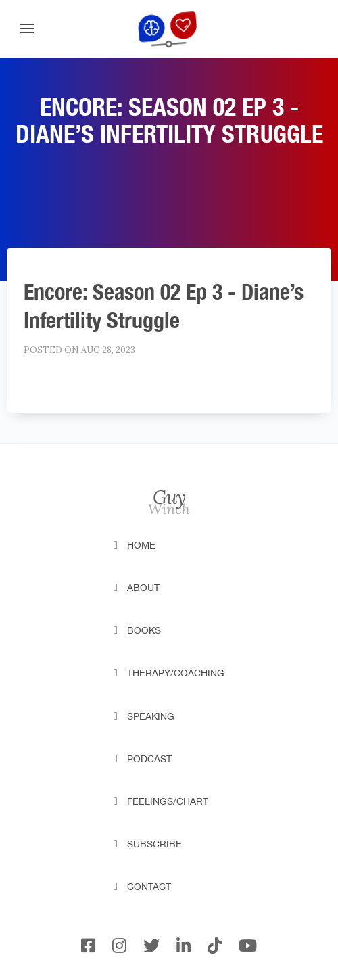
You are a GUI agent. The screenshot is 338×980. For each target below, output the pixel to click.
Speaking (151, 716)
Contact (149, 887)
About (143, 588)
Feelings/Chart (168, 801)
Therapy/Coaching (176, 673)
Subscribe (154, 844)
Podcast (149, 759)
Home (141, 545)
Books (144, 630)
